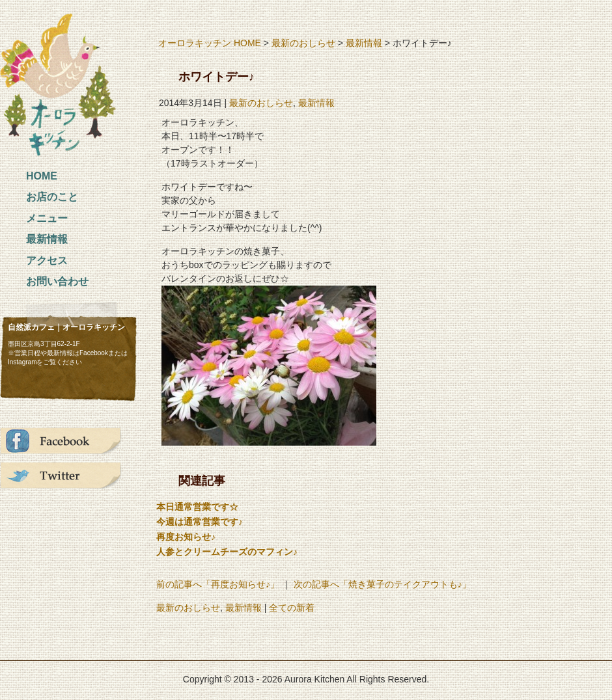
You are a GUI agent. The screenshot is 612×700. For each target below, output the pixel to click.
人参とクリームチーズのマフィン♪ (227, 552)
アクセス (47, 261)
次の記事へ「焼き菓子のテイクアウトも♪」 (383, 584)
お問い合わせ (57, 281)
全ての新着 (292, 608)
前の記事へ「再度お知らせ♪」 (218, 584)
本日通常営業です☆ (197, 507)
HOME (42, 176)
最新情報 (47, 239)
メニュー (47, 218)
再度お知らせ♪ (186, 537)
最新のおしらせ (303, 43)
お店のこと (52, 197)
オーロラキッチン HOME (210, 43)
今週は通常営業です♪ (200, 522)
